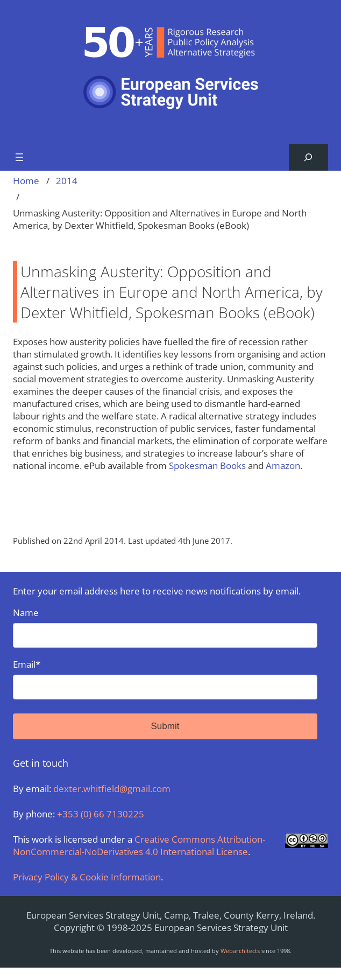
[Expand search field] (308, 157)
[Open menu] (19, 157)
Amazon (283, 465)
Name (165, 627)
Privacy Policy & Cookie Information (87, 877)
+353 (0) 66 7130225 (101, 814)
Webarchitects (240, 951)
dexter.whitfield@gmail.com (112, 789)
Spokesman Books (208, 465)
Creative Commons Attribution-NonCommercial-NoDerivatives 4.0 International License (139, 845)
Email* (165, 679)
